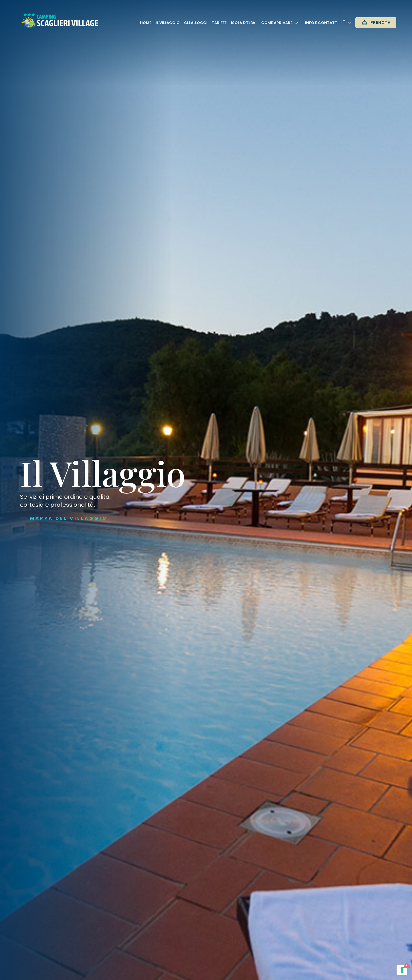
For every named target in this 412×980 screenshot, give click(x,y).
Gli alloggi (196, 23)
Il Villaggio (168, 23)
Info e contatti (322, 23)
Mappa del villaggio (69, 518)
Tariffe (219, 23)
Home (146, 23)
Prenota (376, 23)
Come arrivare (280, 23)
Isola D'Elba (243, 23)
